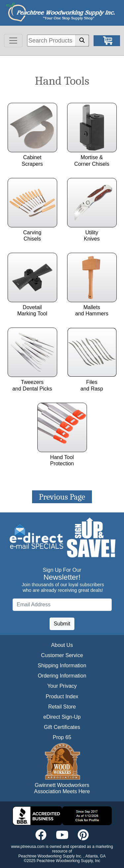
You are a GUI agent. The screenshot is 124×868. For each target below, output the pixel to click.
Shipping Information (62, 665)
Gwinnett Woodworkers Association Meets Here (62, 788)
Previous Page (62, 497)
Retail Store (62, 707)
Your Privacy (62, 686)
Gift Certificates (62, 727)
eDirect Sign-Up (62, 717)
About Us (62, 645)
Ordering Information (62, 676)
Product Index (62, 696)
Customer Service (62, 655)
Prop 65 (62, 737)
